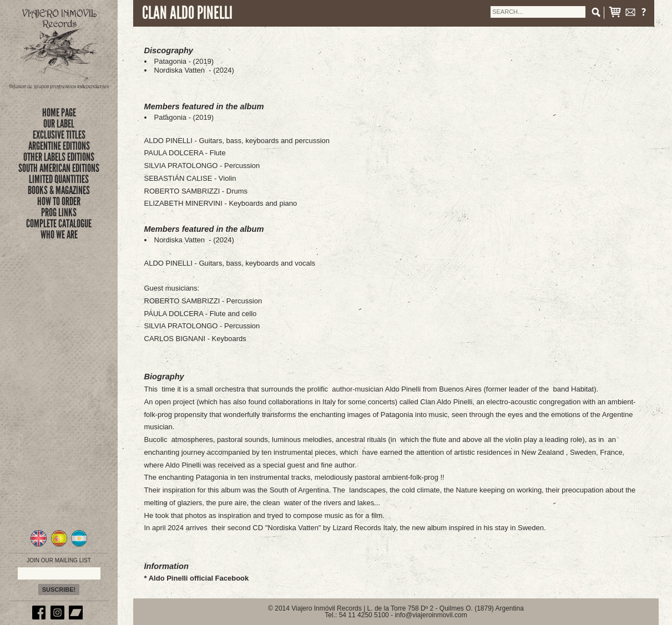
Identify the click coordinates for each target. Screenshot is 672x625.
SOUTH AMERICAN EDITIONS (59, 168)
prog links (59, 212)
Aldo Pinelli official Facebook (199, 578)
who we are (59, 235)
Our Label (59, 124)
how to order (59, 201)
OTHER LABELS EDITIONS (59, 157)
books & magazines (59, 190)
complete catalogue (59, 223)
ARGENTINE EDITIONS (59, 146)
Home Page (59, 113)
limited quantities (59, 179)
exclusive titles (59, 135)
